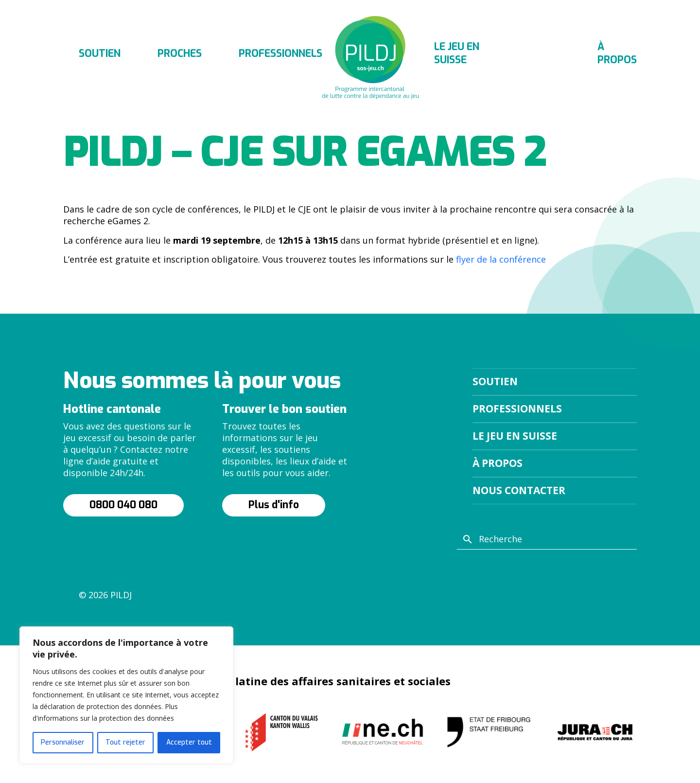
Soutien (100, 53)
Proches (180, 53)
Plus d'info (274, 505)
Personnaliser (63, 742)
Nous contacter (519, 490)
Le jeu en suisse (457, 53)
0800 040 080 (123, 505)
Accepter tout (189, 742)
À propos (617, 53)
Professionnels (280, 53)
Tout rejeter (125, 742)
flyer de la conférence (501, 259)
